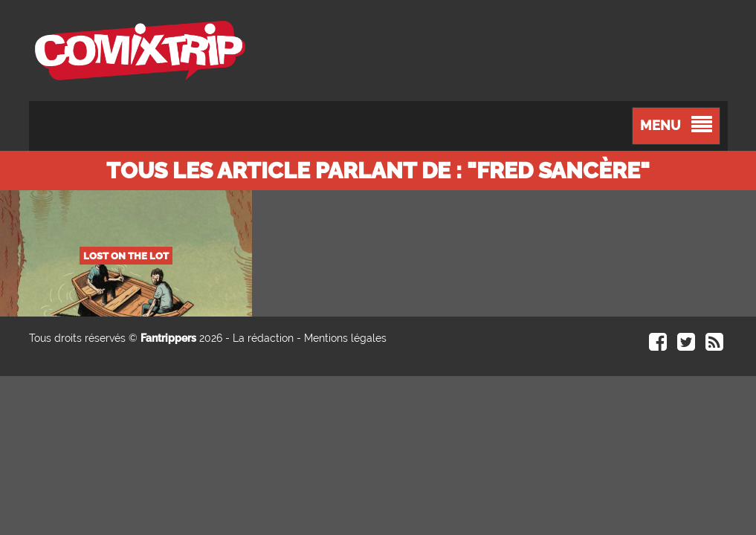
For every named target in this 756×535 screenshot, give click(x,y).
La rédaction (263, 338)
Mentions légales (345, 338)
